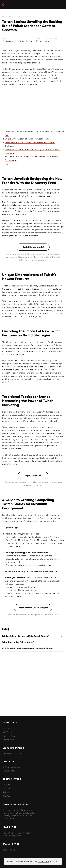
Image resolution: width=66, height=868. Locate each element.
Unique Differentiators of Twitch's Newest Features (27, 139)
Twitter (6, 792)
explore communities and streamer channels (22, 233)
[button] (33, 247)
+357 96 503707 (9, 771)
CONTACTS (8, 761)
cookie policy (43, 861)
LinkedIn (7, 785)
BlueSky (6, 796)
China (21, 816)
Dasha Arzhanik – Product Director (18, 41)
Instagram (27, 60)
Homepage (7, 16)
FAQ (7, 164)
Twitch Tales (26, 16)
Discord (6, 788)
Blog (16, 16)
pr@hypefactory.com (12, 767)
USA (13, 813)
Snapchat (13, 60)
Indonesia (16, 810)
